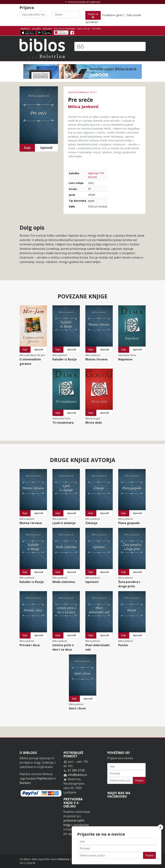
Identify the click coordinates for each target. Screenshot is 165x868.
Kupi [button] (27, 148)
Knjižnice (25, 29)
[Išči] (110, 46)
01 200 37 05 (76, 770)
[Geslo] (66, 14)
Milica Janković (83, 106)
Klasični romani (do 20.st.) (82, 92)
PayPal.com (45, 778)
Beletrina (64, 859)
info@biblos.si (77, 775)
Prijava (139, 780)
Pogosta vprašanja (65, 29)
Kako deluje (84, 29)
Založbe (36, 29)
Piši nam (96, 29)
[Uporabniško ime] (33, 14)
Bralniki (47, 29)
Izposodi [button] (46, 148)
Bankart (25, 783)
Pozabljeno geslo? (113, 15)
